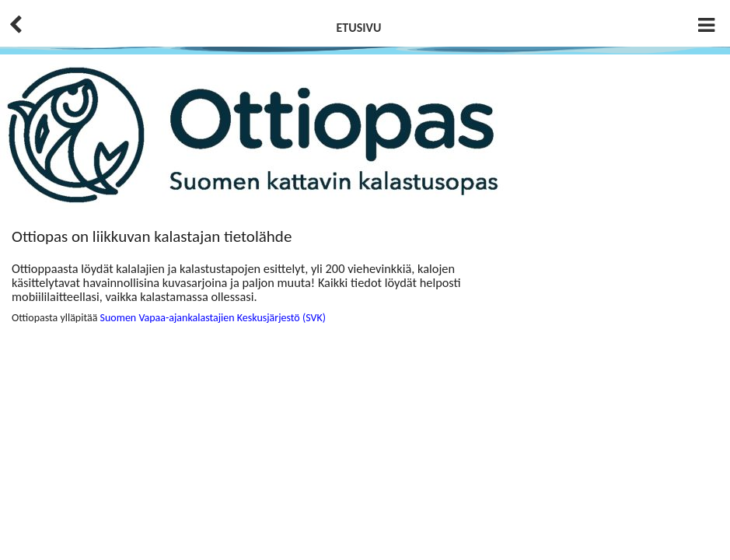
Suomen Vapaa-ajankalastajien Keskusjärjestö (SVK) (213, 318)
